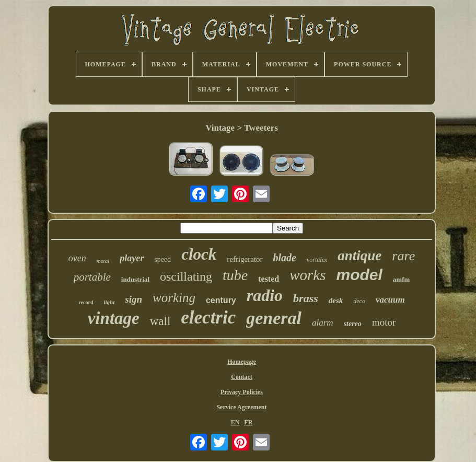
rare (403, 256)
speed (162, 259)
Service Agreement (241, 407)
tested (269, 279)
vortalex (317, 260)
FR (248, 422)
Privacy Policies (242, 392)
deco (359, 301)
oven (77, 258)
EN (235, 422)
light (109, 302)
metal (103, 261)
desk (336, 301)
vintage (114, 318)
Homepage (242, 362)
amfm (402, 279)
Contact (242, 377)
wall (160, 321)
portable (92, 277)
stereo (353, 324)
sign (133, 299)
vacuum (390, 300)
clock (199, 254)
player (132, 258)
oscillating (186, 276)
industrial (135, 279)
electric (208, 317)
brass (306, 298)
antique (359, 256)
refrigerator (245, 259)
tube (235, 275)
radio (265, 295)
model (359, 275)
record (86, 302)
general (274, 318)
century (221, 300)
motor (384, 322)
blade (285, 258)
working (174, 298)
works (307, 275)
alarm (323, 323)
